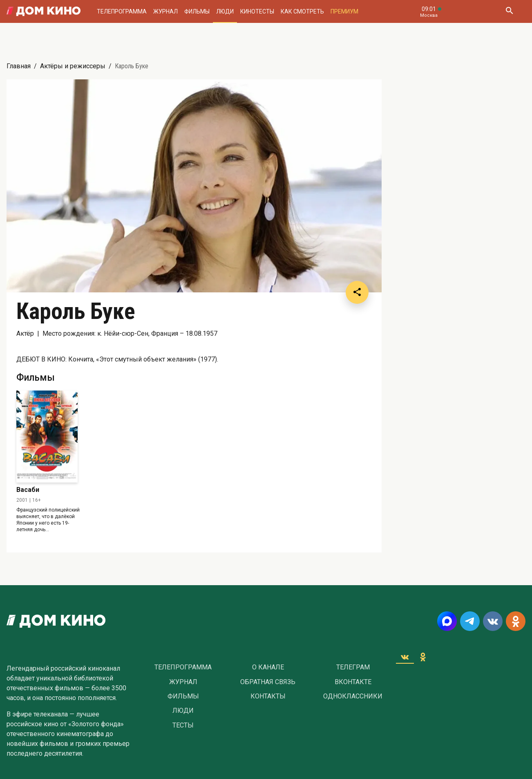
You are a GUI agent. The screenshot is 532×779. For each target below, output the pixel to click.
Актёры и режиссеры (73, 66)
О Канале (268, 667)
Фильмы (197, 11)
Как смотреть (302, 11)
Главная (19, 66)
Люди (225, 11)
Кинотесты (257, 11)
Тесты (183, 725)
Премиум (344, 11)
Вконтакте (353, 682)
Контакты (268, 696)
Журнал (165, 11)
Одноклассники (353, 696)
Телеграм (353, 667)
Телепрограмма (122, 11)
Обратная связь (268, 682)
